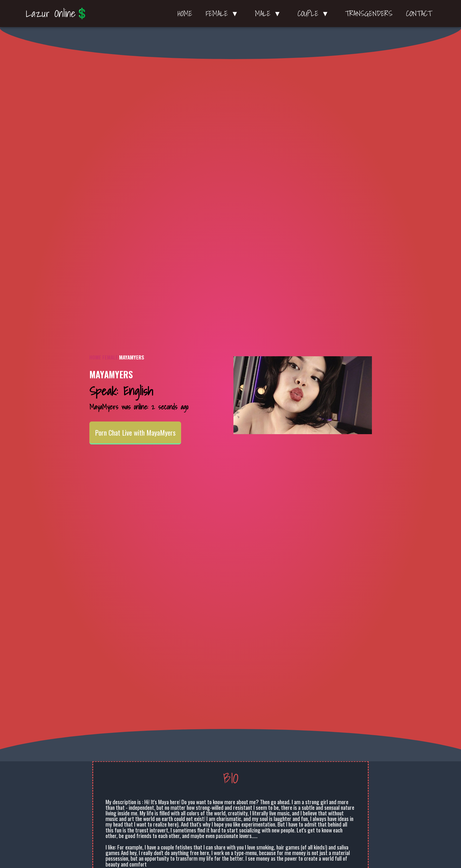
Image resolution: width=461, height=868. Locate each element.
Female (110, 357)
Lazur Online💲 (57, 13)
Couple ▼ (315, 14)
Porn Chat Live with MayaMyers (135, 432)
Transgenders (369, 14)
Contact (419, 14)
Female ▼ (224, 14)
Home (185, 14)
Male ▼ (269, 14)
